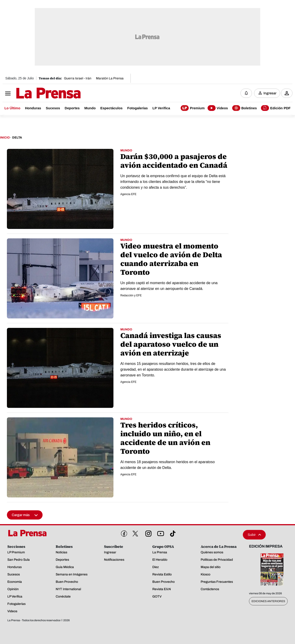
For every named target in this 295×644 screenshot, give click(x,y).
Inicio (5, 138)
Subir (254, 535)
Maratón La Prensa (110, 78)
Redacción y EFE (131, 295)
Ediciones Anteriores (268, 601)
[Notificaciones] (246, 93)
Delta (17, 138)
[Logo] (37, 94)
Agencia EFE (128, 194)
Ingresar (270, 93)
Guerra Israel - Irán (78, 78)
